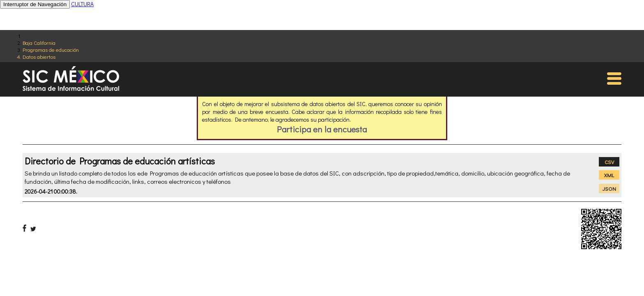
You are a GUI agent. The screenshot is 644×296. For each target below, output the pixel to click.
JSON (609, 188)
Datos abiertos (39, 57)
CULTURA (82, 4)
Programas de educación (51, 50)
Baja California (39, 43)
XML (609, 175)
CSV (609, 162)
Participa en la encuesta (322, 129)
